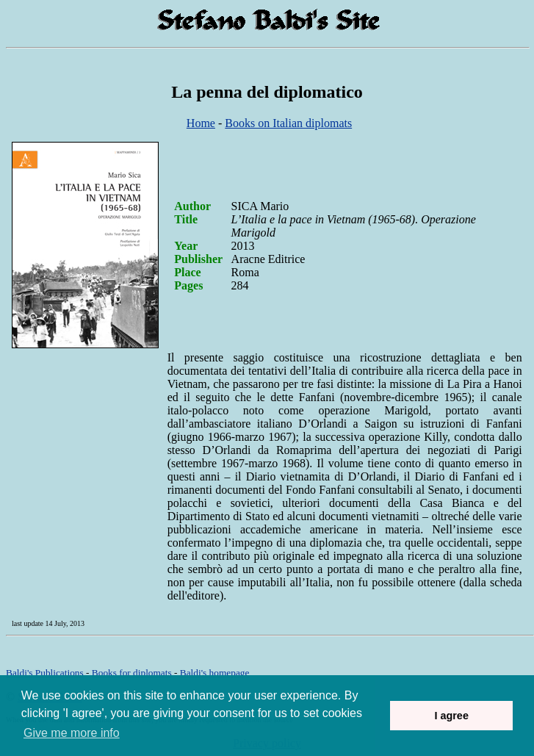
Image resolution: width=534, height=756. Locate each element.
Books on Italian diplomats (288, 123)
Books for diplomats (132, 673)
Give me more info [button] (72, 733)
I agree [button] (451, 716)
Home (201, 123)
